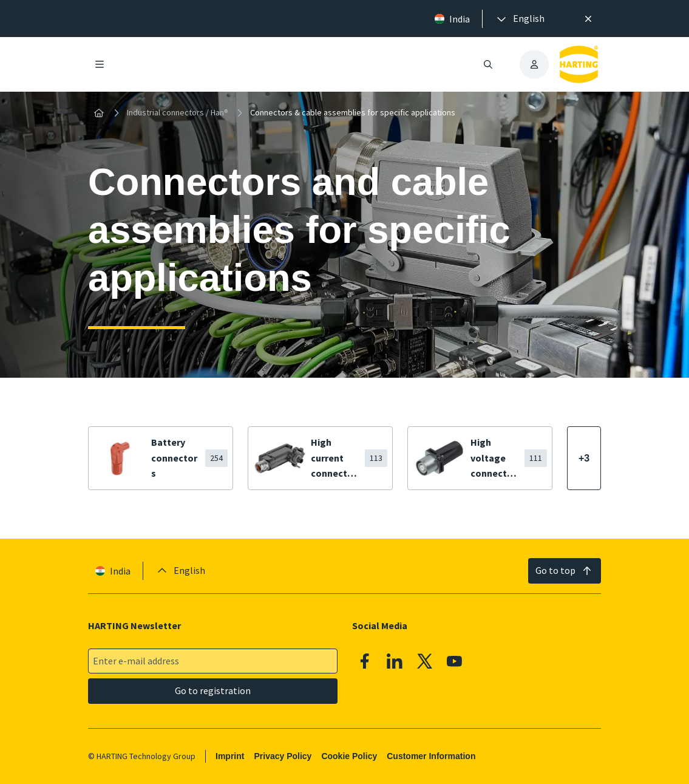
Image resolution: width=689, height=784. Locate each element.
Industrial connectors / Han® (178, 112)
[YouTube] (455, 661)
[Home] (99, 113)
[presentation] (520, 19)
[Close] (589, 19)
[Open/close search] (488, 64)
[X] (425, 661)
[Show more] (584, 458)
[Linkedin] (395, 661)
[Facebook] (365, 661)
